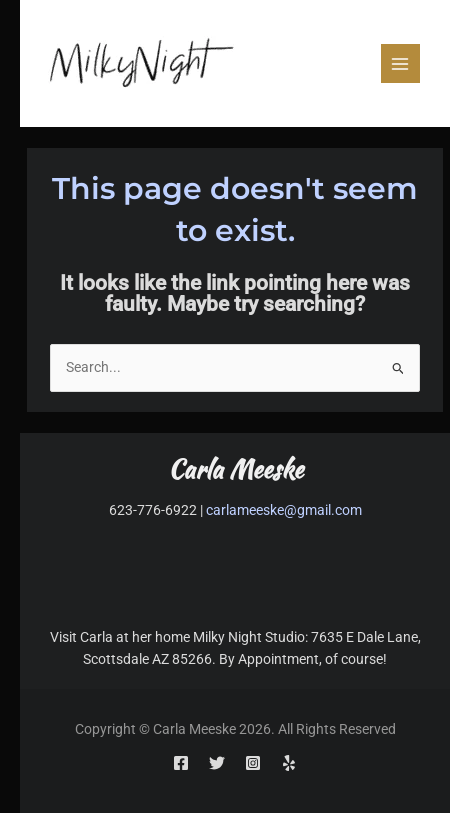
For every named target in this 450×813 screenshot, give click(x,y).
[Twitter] (217, 763)
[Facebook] (181, 763)
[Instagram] (253, 763)
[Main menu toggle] (400, 63)
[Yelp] (289, 763)
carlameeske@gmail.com (284, 510)
